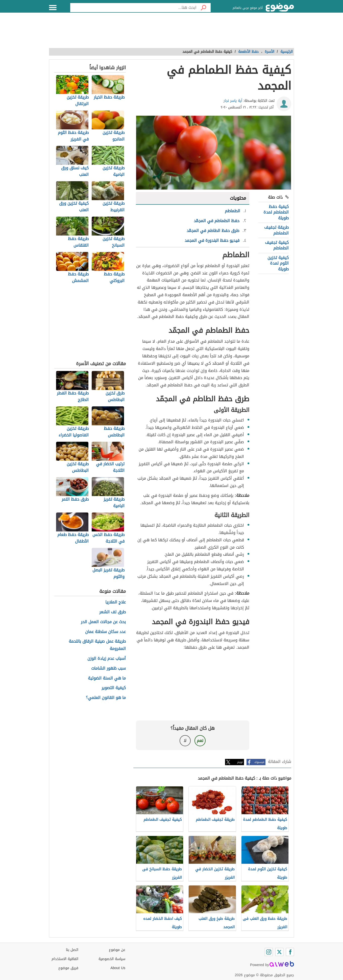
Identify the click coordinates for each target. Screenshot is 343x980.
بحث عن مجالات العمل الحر (103, 622)
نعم (200, 741)
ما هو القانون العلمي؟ (106, 698)
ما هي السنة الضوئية (107, 678)
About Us (118, 968)
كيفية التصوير (114, 688)
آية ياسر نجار (233, 101)
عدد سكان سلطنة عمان (105, 632)
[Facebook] (290, 952)
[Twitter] (279, 952)
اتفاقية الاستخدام (65, 959)
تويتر (240, 762)
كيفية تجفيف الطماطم (277, 245)
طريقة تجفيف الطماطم (276, 230)
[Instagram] (269, 952)
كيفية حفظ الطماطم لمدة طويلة (276, 212)
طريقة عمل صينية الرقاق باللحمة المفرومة (97, 645)
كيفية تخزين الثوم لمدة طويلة (278, 263)
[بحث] (204, 8)
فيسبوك (259, 762)
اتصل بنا (72, 950)
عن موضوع (117, 950)
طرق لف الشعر (113, 612)
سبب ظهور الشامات (108, 669)
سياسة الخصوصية (112, 959)
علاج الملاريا (116, 602)
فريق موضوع (68, 968)
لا (185, 741)
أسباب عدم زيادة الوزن (107, 659)
